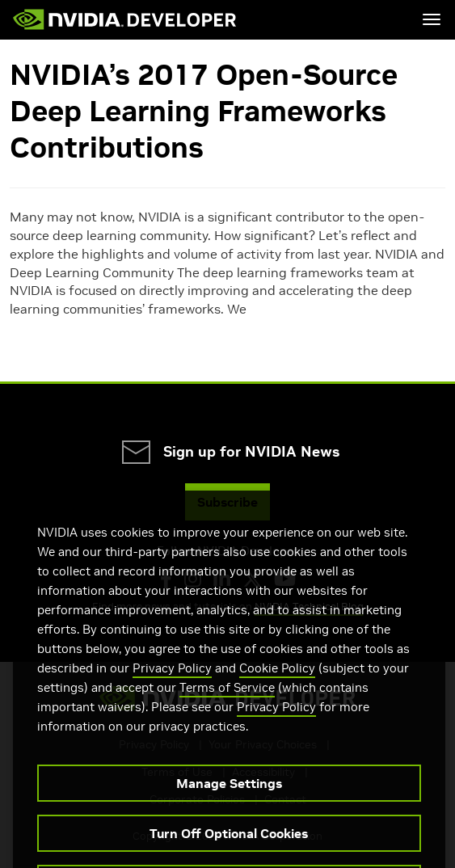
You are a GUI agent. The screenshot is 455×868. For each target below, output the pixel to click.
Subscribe (227, 502)
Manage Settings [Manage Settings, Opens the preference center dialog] (229, 803)
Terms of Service (227, 708)
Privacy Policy (172, 688)
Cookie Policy (277, 688)
